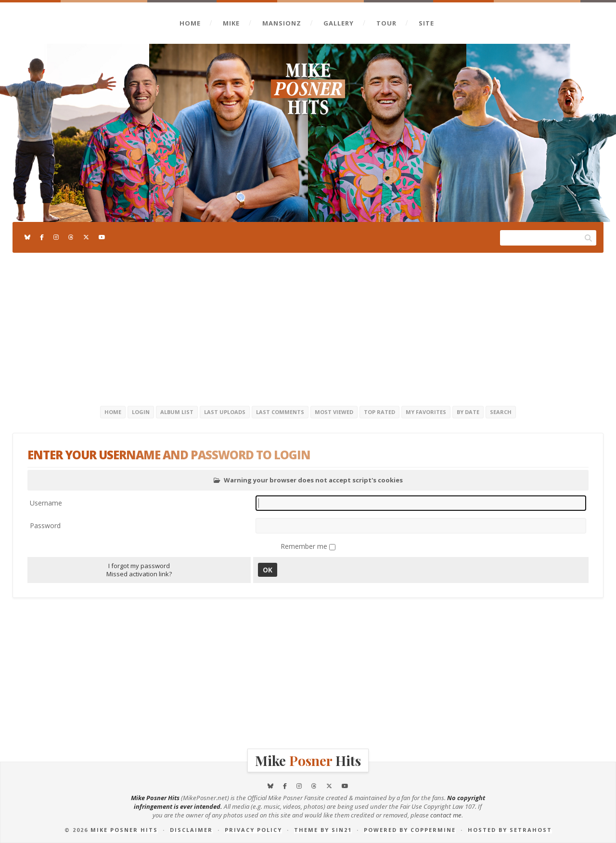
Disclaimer (191, 830)
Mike (231, 23)
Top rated (379, 412)
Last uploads (225, 412)
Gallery (339, 23)
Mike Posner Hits (124, 830)
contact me (446, 815)
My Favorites (426, 412)
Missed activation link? (139, 574)
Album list (177, 412)
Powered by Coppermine (410, 830)
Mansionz (282, 23)
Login (141, 412)
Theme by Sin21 (323, 830)
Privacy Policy (253, 830)
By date (468, 412)
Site (426, 23)
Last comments (280, 412)
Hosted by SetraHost (510, 830)
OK (268, 570)
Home (190, 23)
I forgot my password (139, 566)
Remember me (305, 546)
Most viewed (334, 412)
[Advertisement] (308, 327)
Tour (386, 23)
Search (501, 412)
